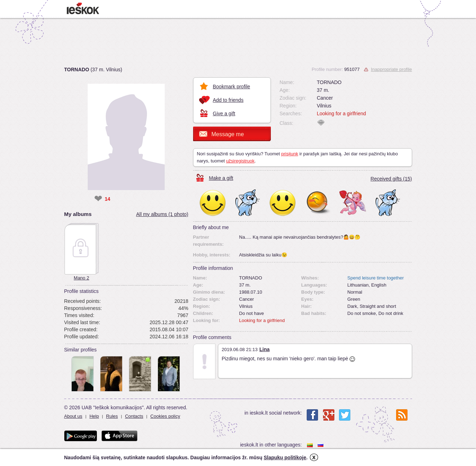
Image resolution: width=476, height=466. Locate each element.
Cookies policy (165, 416)
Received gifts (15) (391, 179)
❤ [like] (98, 199)
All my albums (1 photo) (162, 214)
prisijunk (290, 154)
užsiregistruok (240, 161)
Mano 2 (81, 278)
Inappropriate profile (392, 69)
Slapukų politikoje (285, 457)
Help (94, 416)
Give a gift (224, 113)
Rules (112, 416)
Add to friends (228, 100)
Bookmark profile (232, 87)
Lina (265, 349)
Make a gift (221, 178)
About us (73, 416)
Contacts (134, 416)
